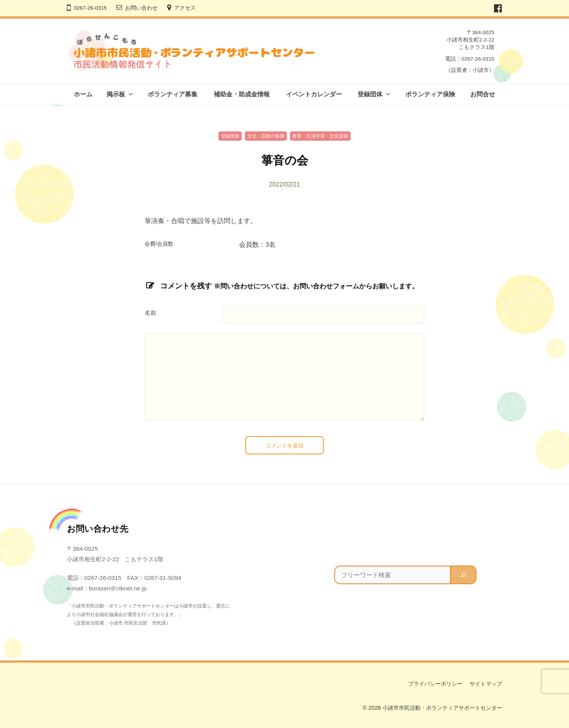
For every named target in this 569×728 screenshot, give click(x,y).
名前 (150, 313)
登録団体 (370, 94)
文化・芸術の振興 (266, 136)
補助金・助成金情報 (242, 94)
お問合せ (483, 94)
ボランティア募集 (173, 94)
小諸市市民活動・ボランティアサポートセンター (442, 708)
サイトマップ (486, 684)
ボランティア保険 (430, 94)
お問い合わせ (141, 8)
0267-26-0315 (90, 8)
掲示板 (116, 94)
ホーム (83, 94)
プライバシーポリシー (435, 684)
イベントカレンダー (314, 94)
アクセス (185, 8)
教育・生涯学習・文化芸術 (320, 136)
